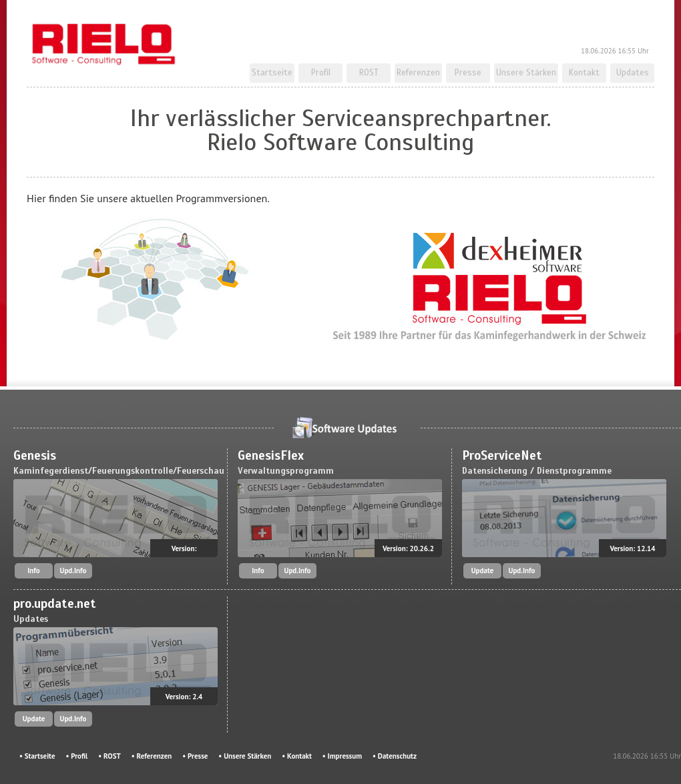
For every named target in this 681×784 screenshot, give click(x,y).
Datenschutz (397, 756)
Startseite (272, 73)
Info (34, 570)
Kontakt (584, 73)
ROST (369, 73)
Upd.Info (73, 570)
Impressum (345, 756)
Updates (633, 73)
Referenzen (418, 73)
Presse (468, 73)
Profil (321, 73)
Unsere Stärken (526, 73)
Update (483, 570)
